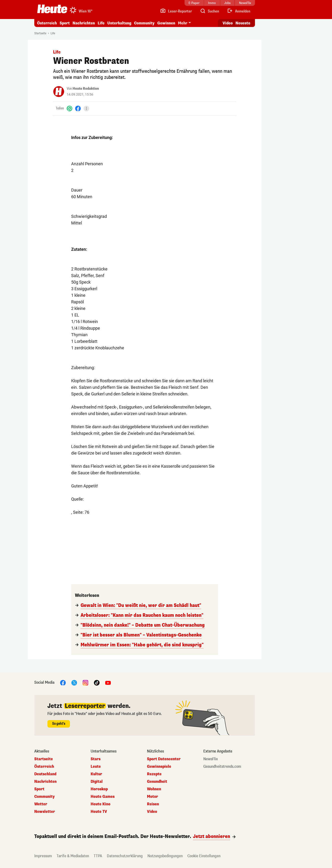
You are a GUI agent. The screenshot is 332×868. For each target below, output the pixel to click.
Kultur (96, 774)
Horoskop (99, 789)
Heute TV (99, 812)
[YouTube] (108, 682)
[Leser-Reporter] (176, 11)
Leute (96, 767)
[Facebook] (78, 108)
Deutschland (45, 774)
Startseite (40, 33)
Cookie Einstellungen (204, 856)
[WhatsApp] (69, 108)
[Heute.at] (52, 9)
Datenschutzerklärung (125, 856)
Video (152, 812)
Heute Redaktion (86, 89)
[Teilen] (86, 108)
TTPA (98, 856)
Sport (65, 23)
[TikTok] (97, 682)
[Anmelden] (239, 11)
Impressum (43, 856)
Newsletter (45, 812)
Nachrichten (84, 23)
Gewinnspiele (159, 767)
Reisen (153, 804)
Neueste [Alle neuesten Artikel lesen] (243, 23)
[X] (74, 682)
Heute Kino (100, 804)
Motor (152, 797)
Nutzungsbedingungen (165, 856)
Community (144, 23)
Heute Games (103, 797)
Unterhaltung (119, 23)
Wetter (41, 804)
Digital (97, 782)
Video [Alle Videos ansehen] (228, 23)
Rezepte (154, 774)
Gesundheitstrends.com (222, 767)
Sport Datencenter (164, 759)
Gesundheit (157, 782)
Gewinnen (166, 23)
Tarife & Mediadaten (73, 856)
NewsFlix (211, 759)
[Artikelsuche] (209, 11)
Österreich (47, 23)
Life (101, 23)
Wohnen (154, 789)
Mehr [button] (183, 23)
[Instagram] (85, 682)
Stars (96, 759)
